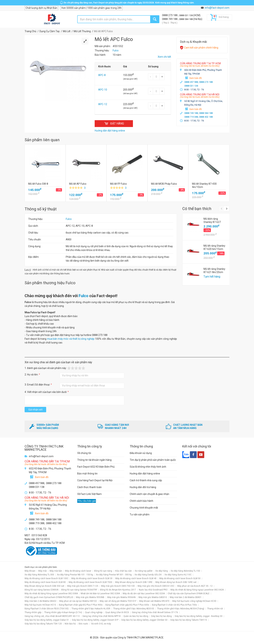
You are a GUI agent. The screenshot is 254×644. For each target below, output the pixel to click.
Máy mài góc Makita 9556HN (121, 597)
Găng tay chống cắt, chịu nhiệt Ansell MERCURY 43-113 (52, 616)
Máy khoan (30, 571)
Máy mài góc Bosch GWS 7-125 (83, 586)
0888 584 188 (186, 19)
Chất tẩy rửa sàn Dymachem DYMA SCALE (189, 594)
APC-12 (103, 104)
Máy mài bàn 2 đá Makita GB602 (41, 601)
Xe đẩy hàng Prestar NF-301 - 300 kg (114, 575)
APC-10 (103, 90)
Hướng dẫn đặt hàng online (145, 474)
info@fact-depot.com (217, 8)
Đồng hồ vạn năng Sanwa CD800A (41, 590)
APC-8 (102, 75)
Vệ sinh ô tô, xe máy (101, 624)
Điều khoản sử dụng (141, 453)
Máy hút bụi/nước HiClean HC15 (40, 605)
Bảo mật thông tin (87, 474)
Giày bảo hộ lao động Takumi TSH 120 (43, 624)
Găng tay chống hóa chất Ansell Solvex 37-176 (155, 612)
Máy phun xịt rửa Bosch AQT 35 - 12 (195, 586)
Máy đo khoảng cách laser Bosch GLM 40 (136, 578)
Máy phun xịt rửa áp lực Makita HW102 (78, 601)
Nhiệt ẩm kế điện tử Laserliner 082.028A (100, 594)
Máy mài (42, 571)
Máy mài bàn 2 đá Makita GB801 (186, 597)
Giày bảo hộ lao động (161, 616)
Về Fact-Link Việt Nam (89, 494)
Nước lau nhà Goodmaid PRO (153, 590)
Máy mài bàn (56, 571)
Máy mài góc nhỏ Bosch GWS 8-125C (156, 586)
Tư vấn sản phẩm (140, 514)
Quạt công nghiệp (94, 612)
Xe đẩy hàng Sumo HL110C (178, 575)
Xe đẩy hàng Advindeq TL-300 (39, 575)
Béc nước (83, 624)
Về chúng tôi (84, 453)
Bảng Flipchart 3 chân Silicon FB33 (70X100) (47, 609)
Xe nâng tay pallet (144, 571)
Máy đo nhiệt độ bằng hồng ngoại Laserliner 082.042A (197, 590)
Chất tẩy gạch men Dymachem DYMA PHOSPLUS (49, 597)
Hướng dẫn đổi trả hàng (143, 487)
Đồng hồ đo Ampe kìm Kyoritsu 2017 (118, 590)
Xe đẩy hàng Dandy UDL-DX (148, 575)
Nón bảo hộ (70, 624)
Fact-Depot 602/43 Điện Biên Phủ (96, 467)
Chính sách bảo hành (141, 501)
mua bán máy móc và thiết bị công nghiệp (71, 339)
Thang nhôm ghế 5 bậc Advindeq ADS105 (134, 609)
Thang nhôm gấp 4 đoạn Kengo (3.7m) (63, 612)
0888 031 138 (186, 15)
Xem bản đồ (196, 78)
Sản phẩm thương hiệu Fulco (50, 283)
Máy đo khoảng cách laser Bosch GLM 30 (92, 578)
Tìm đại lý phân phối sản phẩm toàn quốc (153, 460)
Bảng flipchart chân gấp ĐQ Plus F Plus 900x (81, 605)
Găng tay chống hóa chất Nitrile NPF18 (101, 616)
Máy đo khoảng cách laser (78, 571)
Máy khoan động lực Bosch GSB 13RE (134, 582)
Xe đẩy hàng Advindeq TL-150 (185, 571)
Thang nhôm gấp (33, 612)
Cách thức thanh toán (89, 487)
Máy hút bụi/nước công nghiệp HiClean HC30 (194, 601)
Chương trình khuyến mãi (144, 508)
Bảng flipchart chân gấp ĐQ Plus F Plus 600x (127, 605)
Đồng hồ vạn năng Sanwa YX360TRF (79, 590)
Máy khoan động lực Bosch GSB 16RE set (176, 582)
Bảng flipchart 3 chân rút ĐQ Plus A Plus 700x (174, 605)
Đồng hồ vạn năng (103, 571)
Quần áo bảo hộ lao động (136, 616)
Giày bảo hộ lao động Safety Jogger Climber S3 (144, 620)
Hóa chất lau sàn (123, 571)
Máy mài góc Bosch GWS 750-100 (118, 586)
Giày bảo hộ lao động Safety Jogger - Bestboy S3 (198, 616)
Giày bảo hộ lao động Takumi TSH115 (189, 620)
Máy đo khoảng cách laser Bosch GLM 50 (180, 578)
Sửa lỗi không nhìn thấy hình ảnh (148, 467)
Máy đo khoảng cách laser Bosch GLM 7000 (90, 582)
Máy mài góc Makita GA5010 (153, 597)
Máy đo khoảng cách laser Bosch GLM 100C (47, 578)
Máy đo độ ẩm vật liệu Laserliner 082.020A (144, 594)
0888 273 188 (170, 15)
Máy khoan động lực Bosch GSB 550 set (44, 586)
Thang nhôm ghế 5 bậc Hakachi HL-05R (91, 609)
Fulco (69, 219)
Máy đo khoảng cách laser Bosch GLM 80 (45, 582)
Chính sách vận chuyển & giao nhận (149, 494)
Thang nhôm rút (215, 609)
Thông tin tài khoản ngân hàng (94, 460)
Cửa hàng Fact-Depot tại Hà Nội (95, 480)
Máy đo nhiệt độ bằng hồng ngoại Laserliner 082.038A (51, 594)
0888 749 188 (170, 19)
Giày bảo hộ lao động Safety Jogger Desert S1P (95, 620)
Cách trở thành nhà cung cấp (146, 480)
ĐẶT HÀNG (114, 124)
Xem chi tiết (164, 57)
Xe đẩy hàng (162, 571)
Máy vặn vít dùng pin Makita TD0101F (118, 601)
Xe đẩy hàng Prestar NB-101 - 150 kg (75, 575)
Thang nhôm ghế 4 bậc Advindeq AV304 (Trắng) (181, 609)
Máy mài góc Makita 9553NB (90, 597)
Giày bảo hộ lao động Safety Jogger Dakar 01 (47, 620)
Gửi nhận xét (35, 410)
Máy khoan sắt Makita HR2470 (154, 601)
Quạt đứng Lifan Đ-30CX (117, 612)
